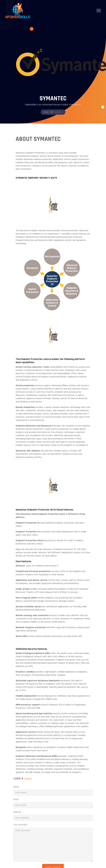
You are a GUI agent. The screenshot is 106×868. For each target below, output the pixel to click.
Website (17, 812)
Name (16, 787)
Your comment (20, 825)
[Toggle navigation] (99, 11)
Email (16, 799)
